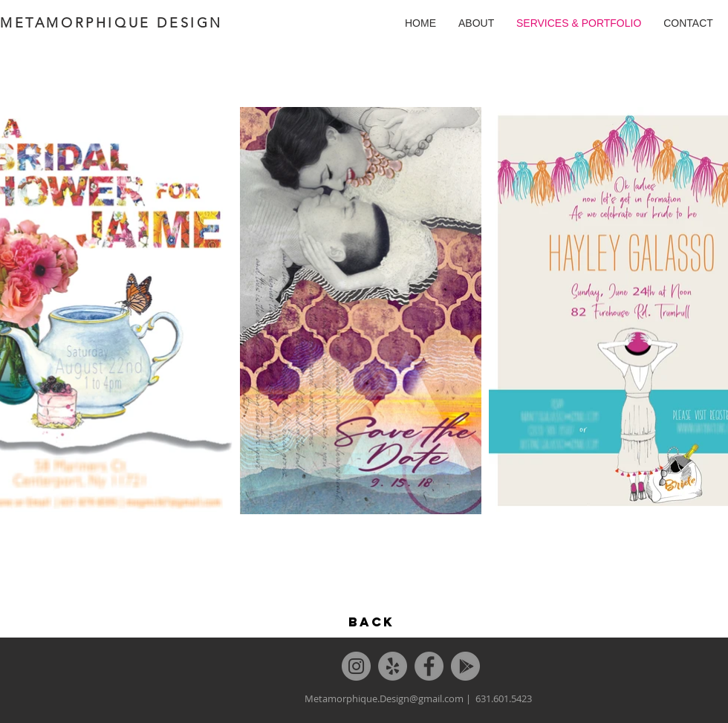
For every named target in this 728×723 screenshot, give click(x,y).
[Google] (465, 666)
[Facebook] (429, 666)
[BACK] (371, 622)
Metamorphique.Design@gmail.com (384, 698)
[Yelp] (393, 666)
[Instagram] (356, 666)
